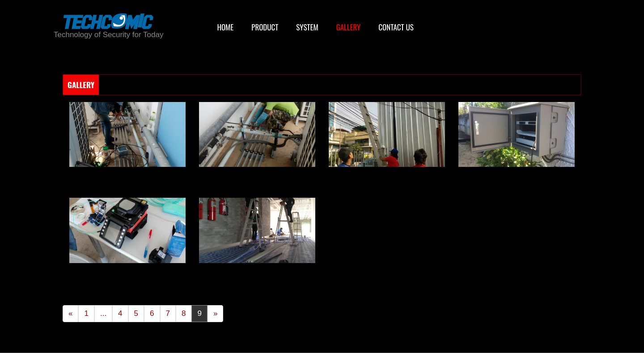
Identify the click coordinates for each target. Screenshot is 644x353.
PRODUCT (265, 27)
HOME (225, 27)
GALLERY (349, 27)
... (103, 313)
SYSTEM (307, 27)
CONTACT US (396, 27)
